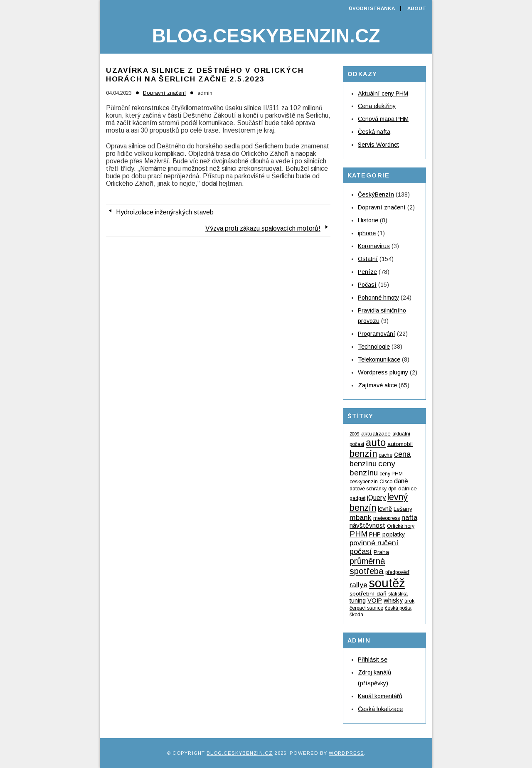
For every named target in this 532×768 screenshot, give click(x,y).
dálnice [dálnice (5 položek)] (408, 489)
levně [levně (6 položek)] (385, 509)
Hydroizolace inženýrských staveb (165, 212)
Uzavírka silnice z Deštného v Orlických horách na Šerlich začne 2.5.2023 (205, 75)
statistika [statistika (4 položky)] (398, 594)
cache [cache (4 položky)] (385, 455)
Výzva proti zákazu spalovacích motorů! (263, 228)
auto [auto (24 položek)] (376, 442)
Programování (377, 334)
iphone (367, 233)
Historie (368, 220)
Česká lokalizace (380, 709)
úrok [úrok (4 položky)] (409, 601)
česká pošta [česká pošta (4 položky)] (398, 608)
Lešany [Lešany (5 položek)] (403, 509)
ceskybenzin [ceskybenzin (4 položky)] (364, 482)
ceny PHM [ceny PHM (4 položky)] (391, 474)
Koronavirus (374, 246)
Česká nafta (374, 132)
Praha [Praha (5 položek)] (381, 552)
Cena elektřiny (377, 106)
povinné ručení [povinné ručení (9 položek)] (374, 543)
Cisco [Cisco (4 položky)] (386, 482)
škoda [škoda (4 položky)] (356, 615)
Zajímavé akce (377, 385)
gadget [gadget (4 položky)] (357, 498)
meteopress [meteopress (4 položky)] (387, 518)
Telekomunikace (379, 359)
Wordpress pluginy (383, 372)
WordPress (346, 753)
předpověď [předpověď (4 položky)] (397, 572)
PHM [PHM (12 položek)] (358, 534)
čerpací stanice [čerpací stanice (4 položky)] (366, 608)
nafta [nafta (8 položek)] (409, 517)
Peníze (367, 272)
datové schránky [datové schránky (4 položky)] (368, 489)
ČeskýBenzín (376, 194)
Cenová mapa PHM (383, 119)
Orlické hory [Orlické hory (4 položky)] (401, 526)
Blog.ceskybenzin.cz (266, 36)
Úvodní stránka (372, 8)
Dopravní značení (165, 93)
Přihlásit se (373, 660)
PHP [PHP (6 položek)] (375, 534)
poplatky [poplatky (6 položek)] (394, 534)
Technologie (374, 347)
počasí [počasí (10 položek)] (361, 551)
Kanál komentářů (380, 696)
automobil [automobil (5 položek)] (400, 444)
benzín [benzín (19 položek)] (363, 454)
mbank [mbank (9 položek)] (361, 517)
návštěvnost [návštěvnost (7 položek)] (367, 526)
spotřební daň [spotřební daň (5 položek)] (368, 594)
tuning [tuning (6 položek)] (358, 601)
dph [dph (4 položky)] (392, 489)
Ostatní (368, 259)
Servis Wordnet (378, 145)
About (417, 8)
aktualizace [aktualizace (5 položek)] (376, 434)
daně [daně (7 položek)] (401, 481)
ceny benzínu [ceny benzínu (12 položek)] (372, 468)
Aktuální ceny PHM (383, 94)
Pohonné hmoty (378, 298)
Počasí (367, 285)
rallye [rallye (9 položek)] (358, 585)
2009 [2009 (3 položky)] (355, 434)
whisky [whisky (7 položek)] (393, 600)
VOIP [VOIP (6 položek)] (375, 601)
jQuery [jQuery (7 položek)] (376, 498)
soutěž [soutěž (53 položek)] (387, 583)
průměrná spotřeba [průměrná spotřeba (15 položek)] (367, 566)
